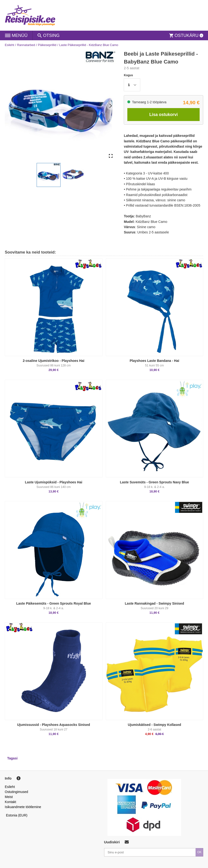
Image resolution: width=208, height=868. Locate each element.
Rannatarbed (26, 45)
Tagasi (12, 758)
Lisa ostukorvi (164, 115)
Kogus (128, 75)
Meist (9, 797)
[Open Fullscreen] (111, 156)
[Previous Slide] (11, 106)
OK (199, 852)
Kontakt (10, 802)
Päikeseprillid (47, 45)
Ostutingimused (16, 792)
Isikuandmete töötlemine (23, 807)
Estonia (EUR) (17, 815)
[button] (49, 175)
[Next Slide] (111, 106)
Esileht (9, 45)
